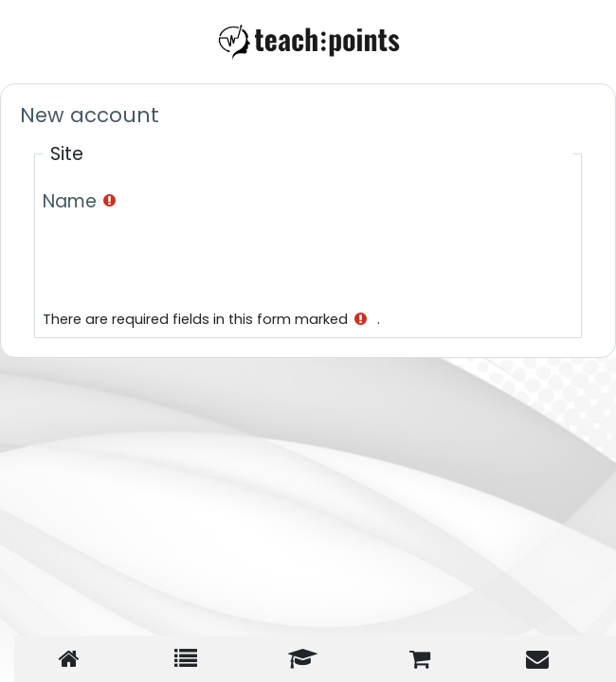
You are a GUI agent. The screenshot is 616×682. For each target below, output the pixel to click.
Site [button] (67, 154)
